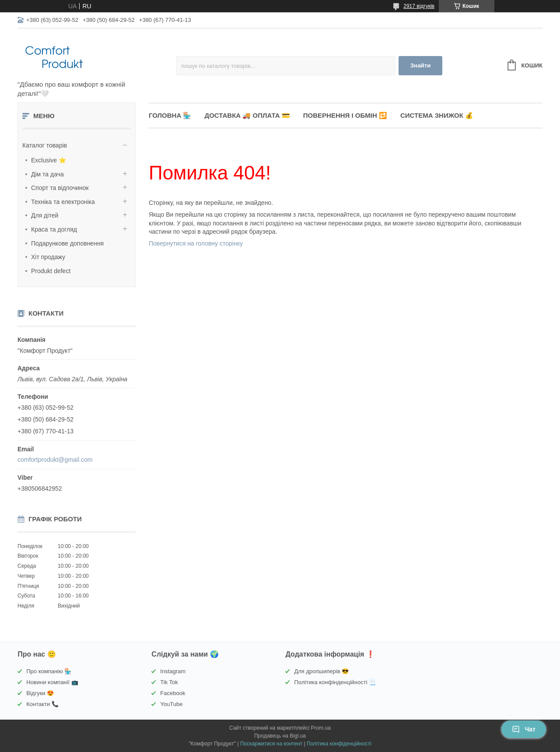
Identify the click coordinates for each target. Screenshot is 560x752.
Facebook (173, 693)
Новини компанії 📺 (52, 682)
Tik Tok (169, 682)
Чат (524, 729)
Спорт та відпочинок (60, 188)
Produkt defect (51, 271)
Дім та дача (47, 174)
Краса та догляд (54, 229)
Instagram (173, 671)
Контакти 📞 (42, 704)
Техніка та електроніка (63, 202)
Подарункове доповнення (67, 243)
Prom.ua (321, 728)
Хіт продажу (48, 257)
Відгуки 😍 (40, 693)
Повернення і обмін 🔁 (345, 115)
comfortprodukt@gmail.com (55, 460)
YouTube (171, 704)
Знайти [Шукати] (421, 65)
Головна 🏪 (170, 115)
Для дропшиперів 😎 (321, 671)
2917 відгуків (419, 6)
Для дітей (45, 215)
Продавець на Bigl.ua (280, 736)
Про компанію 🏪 (49, 671)
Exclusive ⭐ (49, 160)
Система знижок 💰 (437, 115)
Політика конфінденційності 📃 (335, 682)
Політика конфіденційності (339, 744)
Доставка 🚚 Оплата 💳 (247, 115)
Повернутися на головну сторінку (196, 243)
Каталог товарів (45, 145)
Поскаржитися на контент (271, 744)
